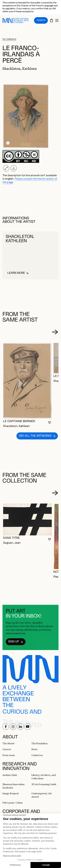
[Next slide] (55, 331)
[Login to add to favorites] (50, 421)
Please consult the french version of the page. (30, 179)
